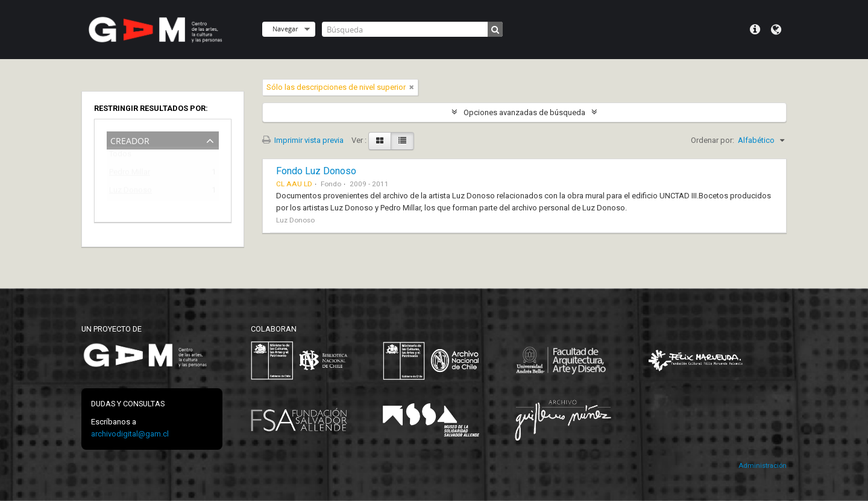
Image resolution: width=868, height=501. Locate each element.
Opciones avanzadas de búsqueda (524, 112)
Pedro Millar (130, 174)
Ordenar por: (712, 140)
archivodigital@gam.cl (130, 434)
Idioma (776, 30)
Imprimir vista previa (303, 140)
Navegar (285, 29)
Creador (130, 140)
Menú (755, 30)
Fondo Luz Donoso (316, 171)
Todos (120, 156)
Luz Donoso (131, 192)
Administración (763, 466)
